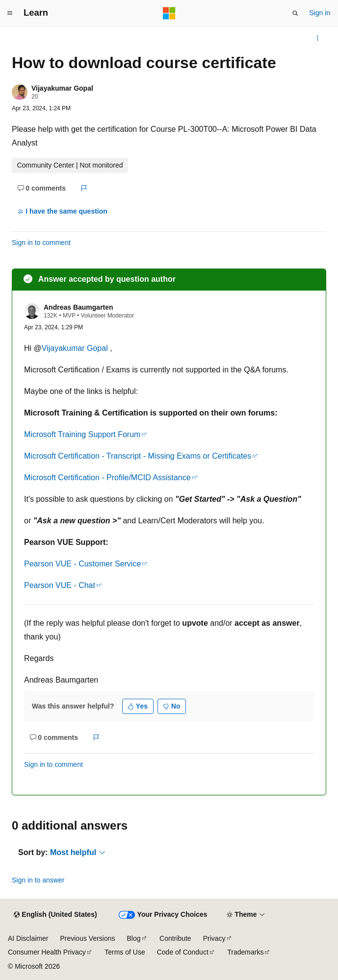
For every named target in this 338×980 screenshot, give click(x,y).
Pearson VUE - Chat (60, 585)
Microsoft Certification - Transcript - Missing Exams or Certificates (138, 456)
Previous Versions (87, 938)
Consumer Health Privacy (47, 952)
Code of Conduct (183, 952)
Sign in (320, 13)
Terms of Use (125, 952)
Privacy (214, 938)
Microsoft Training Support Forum (82, 434)
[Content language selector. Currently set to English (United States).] (55, 915)
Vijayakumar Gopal (62, 88)
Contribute (175, 938)
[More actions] (318, 38)
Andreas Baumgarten (78, 307)
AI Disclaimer (28, 938)
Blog (134, 938)
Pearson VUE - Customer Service (82, 564)
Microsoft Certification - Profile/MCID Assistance (107, 478)
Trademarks (245, 952)
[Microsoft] (169, 13)
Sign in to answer (38, 880)
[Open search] (295, 13)
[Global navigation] (10, 13)
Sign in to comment (41, 243)
